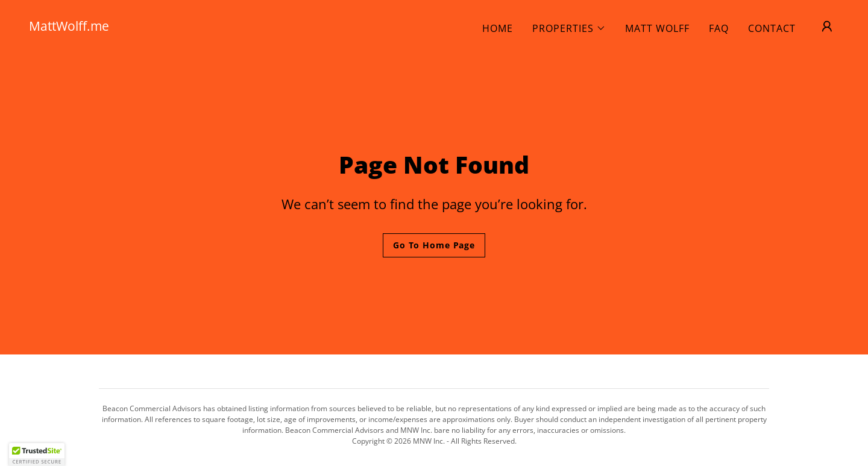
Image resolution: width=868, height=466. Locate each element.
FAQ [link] (719, 28)
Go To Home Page (434, 245)
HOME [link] (498, 28)
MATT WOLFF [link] (657, 28)
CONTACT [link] (772, 28)
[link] (142, 27)
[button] (569, 28)
